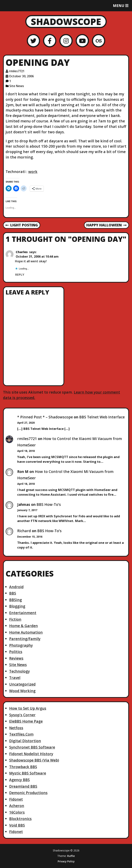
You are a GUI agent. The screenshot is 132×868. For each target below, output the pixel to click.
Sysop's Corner (22, 715)
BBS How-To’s (49, 504)
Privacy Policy (66, 861)
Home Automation (26, 632)
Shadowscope (66, 22)
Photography (21, 645)
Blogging (17, 606)
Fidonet (16, 799)
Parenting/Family (25, 639)
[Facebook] (50, 41)
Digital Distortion (25, 741)
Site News (17, 86)
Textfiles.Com (21, 734)
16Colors (17, 812)
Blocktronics (20, 819)
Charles (22, 252)
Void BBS (17, 825)
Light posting (22, 225)
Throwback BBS (23, 767)
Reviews (16, 658)
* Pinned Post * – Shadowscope (45, 417)
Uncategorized (22, 684)
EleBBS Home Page (26, 721)
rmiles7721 (27, 439)
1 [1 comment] (10, 81)
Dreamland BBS (23, 786)
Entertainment (23, 613)
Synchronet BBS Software (32, 747)
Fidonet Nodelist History (31, 754)
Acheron (17, 806)
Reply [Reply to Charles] (20, 275)
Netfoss (16, 728)
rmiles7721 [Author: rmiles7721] (17, 71)
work (33, 172)
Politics (16, 652)
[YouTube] (82, 41)
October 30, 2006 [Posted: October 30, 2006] (21, 76)
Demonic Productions (28, 793)
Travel (15, 678)
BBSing (16, 600)
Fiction (15, 619)
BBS (13, 593)
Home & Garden (23, 626)
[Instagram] (66, 41)
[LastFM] (99, 41)
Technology (19, 671)
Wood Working (22, 691)
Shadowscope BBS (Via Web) (34, 760)
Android (16, 587)
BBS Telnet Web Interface (102, 417)
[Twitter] (33, 41)
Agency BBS (19, 780)
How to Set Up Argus (28, 708)
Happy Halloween (106, 225)
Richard (24, 531)
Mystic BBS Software (28, 773)
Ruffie (71, 856)
